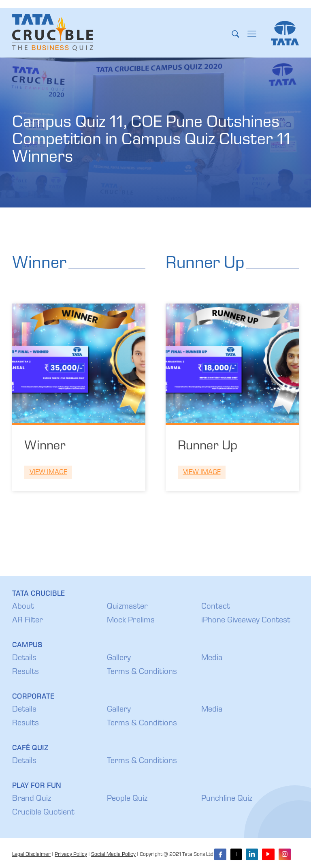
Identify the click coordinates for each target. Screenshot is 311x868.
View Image (48, 473)
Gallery (119, 658)
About (23, 607)
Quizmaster (127, 607)
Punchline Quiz (227, 799)
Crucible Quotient (43, 813)
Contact (216, 607)
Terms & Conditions (142, 672)
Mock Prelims (131, 621)
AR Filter (28, 621)
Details (24, 658)
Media (212, 658)
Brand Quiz (32, 799)
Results (26, 672)
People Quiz (127, 799)
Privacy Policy (71, 855)
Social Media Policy (113, 855)
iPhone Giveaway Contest (246, 621)
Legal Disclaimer (31, 855)
